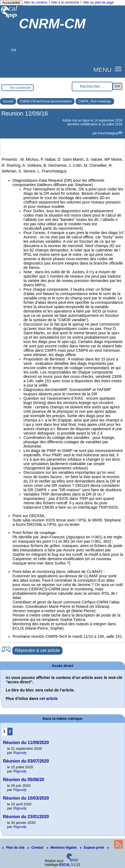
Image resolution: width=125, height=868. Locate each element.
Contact (36, 848)
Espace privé (92, 848)
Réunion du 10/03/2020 (26, 798)
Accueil (8, 101)
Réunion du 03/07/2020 (26, 761)
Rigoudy (20, 753)
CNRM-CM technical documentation (46, 101)
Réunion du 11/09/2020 (26, 743)
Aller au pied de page (98, 2)
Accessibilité (11, 3)
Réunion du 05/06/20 (24, 780)
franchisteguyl (108, 133)
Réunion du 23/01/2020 (26, 817)
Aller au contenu (36, 2)
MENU (102, 70)
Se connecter (20, 88)
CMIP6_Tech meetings (95, 101)
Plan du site (14, 848)
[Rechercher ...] (92, 87)
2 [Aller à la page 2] (10, 731)
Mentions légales (62, 848)
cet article (48, 699)
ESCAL (65, 865)
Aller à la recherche (65, 2)
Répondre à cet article (37, 650)
